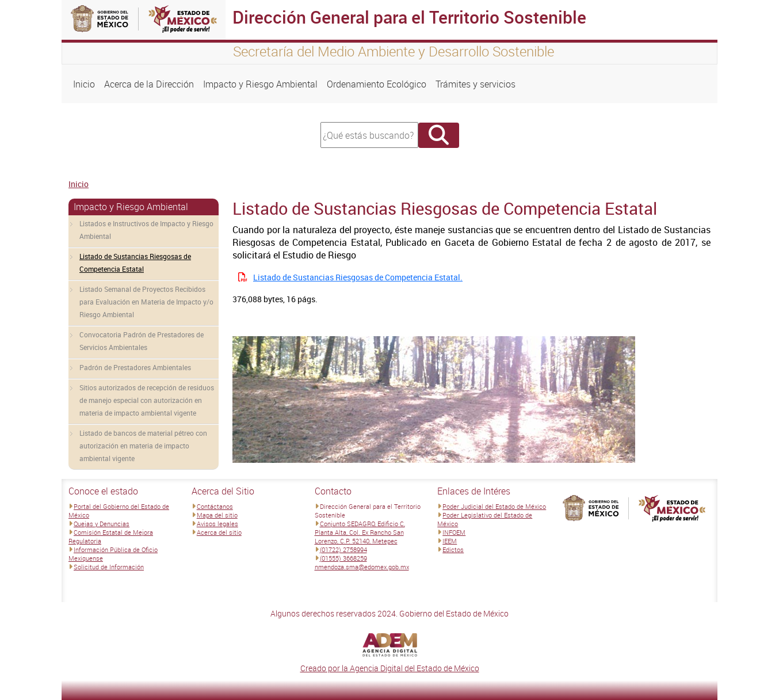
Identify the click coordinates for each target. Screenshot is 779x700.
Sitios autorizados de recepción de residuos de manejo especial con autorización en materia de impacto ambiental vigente (147, 400)
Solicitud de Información (109, 567)
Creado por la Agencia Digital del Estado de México (390, 668)
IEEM (450, 541)
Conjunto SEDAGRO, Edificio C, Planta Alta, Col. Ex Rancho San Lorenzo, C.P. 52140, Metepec (360, 532)
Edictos (453, 549)
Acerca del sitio (219, 532)
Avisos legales (217, 524)
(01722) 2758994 (343, 549)
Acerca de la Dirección (149, 84)
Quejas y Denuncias (102, 524)
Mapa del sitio (217, 515)
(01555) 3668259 (343, 558)
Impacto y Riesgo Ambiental (260, 84)
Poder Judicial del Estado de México (494, 506)
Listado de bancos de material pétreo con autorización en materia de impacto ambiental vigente (143, 446)
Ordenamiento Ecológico (377, 84)
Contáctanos (215, 506)
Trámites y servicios (476, 84)
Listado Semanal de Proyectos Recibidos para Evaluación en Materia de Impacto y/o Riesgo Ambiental (146, 302)
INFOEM (454, 532)
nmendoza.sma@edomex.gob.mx (362, 567)
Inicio (84, 84)
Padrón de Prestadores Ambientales (135, 367)
